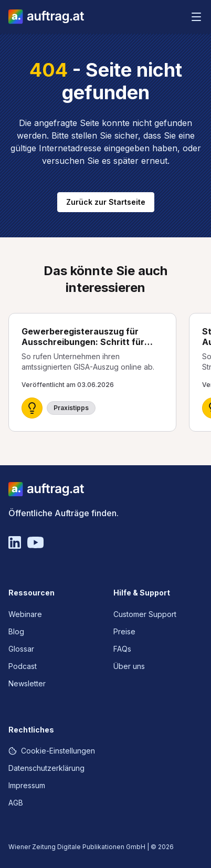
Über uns (129, 666)
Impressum (27, 785)
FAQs (122, 649)
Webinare (25, 614)
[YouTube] (35, 542)
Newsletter (27, 683)
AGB (16, 803)
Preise (124, 631)
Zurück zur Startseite (106, 202)
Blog (16, 631)
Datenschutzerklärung (46, 768)
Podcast (23, 666)
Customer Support (145, 614)
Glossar (21, 649)
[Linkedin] (15, 542)
